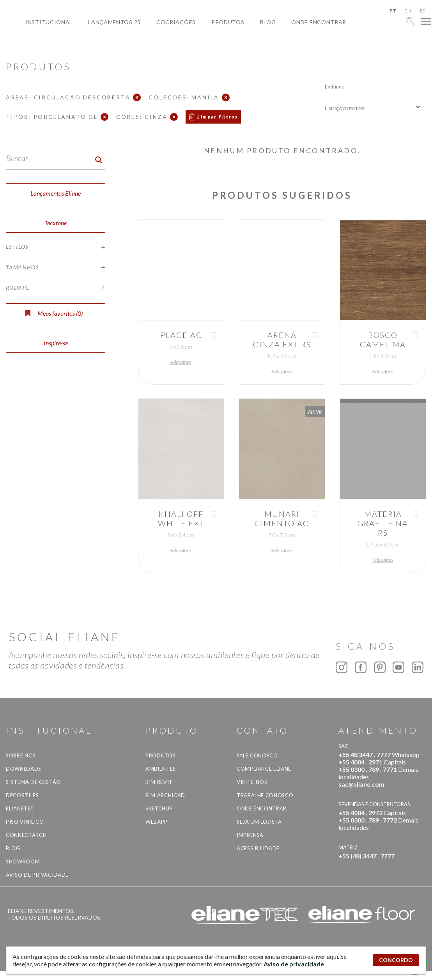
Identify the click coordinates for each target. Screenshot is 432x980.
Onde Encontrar (319, 22)
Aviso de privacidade (37, 875)
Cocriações (176, 22)
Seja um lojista (259, 822)
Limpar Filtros (218, 117)
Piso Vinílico (25, 822)
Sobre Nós (21, 755)
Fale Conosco (257, 755)
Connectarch (26, 835)
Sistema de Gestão (33, 782)
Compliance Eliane (264, 769)
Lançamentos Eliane (56, 193)
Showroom (23, 861)
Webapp (157, 822)
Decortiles (22, 795)
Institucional (49, 22)
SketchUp (159, 808)
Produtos (228, 22)
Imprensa (250, 835)
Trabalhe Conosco (265, 795)
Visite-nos (252, 782)
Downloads (24, 769)
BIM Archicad (165, 795)
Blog (268, 22)
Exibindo (335, 86)
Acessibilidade (258, 848)
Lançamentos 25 (114, 22)
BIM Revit (159, 782)
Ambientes (161, 769)
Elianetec (20, 808)
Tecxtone (56, 223)
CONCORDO (396, 960)
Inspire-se (56, 343)
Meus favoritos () (54, 313)
